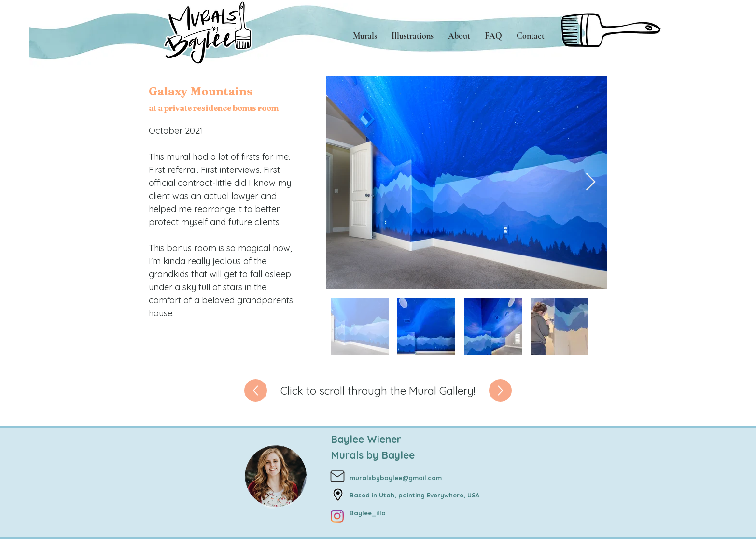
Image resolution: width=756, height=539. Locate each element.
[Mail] (337, 476)
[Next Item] (591, 182)
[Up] (256, 390)
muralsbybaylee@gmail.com (396, 478)
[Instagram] (337, 516)
